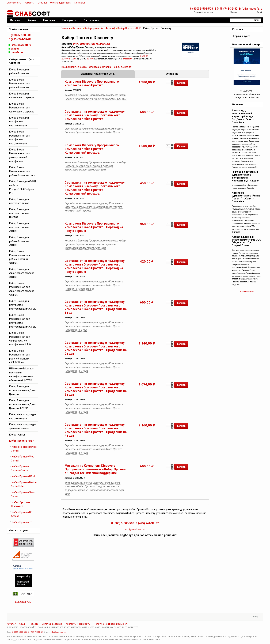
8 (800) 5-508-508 (201, 9)
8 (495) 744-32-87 (226, 9)
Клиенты (30, 3)
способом (127, 59)
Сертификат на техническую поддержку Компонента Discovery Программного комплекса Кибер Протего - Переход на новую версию (95, 266)
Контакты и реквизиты (78, 624)
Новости (34, 624)
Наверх (256, 616)
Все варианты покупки (74, 67)
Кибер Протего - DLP (129, 28)
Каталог (77, 28)
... (139, 627)
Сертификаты (14, 3)
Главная (65, 28)
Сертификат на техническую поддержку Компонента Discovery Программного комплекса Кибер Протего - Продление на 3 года (96, 389)
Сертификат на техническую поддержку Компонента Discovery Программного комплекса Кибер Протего (95, 115)
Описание (172, 74)
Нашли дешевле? (123, 67)
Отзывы (42, 3)
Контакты (79, 3)
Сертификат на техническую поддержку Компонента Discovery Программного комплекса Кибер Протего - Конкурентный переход (95, 188)
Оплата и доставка (60, 3)
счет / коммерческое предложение (92, 44)
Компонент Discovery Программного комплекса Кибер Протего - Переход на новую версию (94, 227)
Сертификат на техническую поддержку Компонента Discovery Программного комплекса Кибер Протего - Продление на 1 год (96, 307)
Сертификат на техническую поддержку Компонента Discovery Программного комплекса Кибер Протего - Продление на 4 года (96, 430)
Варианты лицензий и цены (98, 74)
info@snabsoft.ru (251, 9)
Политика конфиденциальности (111, 624)
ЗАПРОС (90, 59)
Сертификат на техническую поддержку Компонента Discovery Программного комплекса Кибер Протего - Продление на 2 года (96, 348)
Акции (22, 624)
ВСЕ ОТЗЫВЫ (247, 292)
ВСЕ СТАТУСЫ (23, 602)
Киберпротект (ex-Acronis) (100, 28)
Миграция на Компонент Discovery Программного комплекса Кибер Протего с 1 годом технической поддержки (95, 469)
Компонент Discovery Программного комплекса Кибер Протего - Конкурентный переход (92, 149)
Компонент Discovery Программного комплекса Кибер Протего (92, 83)
